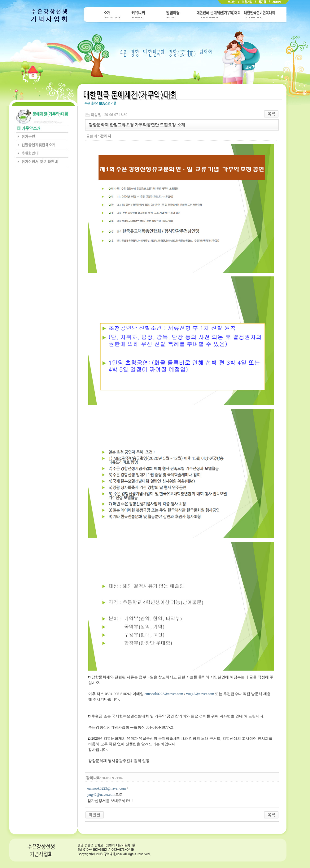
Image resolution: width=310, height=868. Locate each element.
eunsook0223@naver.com (164, 694)
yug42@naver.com (200, 694)
